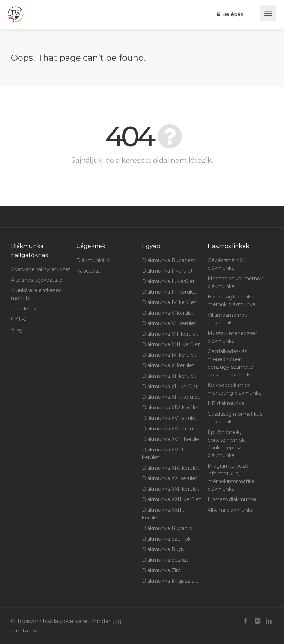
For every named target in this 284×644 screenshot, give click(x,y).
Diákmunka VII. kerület (170, 334)
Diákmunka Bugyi (164, 549)
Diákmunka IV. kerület (169, 302)
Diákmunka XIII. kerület (171, 397)
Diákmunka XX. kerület (170, 478)
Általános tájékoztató (37, 280)
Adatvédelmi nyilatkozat (40, 269)
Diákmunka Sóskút (165, 560)
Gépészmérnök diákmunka (226, 264)
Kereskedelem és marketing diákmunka (235, 389)
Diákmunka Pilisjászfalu (170, 581)
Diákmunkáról (93, 260)
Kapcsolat (88, 271)
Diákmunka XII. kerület (170, 387)
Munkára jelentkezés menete (36, 294)
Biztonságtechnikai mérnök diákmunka (231, 301)
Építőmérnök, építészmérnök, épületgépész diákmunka (227, 444)
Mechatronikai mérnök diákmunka (235, 282)
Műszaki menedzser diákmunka (232, 337)
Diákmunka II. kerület (168, 281)
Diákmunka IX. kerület (169, 355)
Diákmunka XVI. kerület (171, 429)
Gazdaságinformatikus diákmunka (235, 418)
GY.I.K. (18, 319)
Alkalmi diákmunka (231, 510)
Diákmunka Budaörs (167, 528)
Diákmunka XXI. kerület (171, 489)
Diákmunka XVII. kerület (172, 439)
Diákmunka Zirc (161, 570)
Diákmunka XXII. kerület (171, 499)
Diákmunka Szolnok (166, 539)
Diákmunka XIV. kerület (171, 408)
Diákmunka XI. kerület (169, 376)
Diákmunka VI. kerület (169, 323)
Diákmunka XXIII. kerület (163, 514)
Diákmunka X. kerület (168, 365)
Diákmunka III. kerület (169, 292)
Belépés (230, 14)
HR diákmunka (226, 403)
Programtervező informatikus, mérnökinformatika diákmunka (231, 477)
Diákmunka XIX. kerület (171, 468)
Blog (17, 330)
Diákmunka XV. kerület (170, 418)
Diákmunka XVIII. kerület (163, 454)
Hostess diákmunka (232, 499)
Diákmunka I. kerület (167, 271)
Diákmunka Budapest (169, 260)
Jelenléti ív (24, 309)
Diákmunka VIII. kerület (171, 344)
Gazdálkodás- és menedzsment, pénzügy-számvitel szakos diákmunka (231, 363)
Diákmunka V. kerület (168, 313)
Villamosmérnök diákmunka (227, 319)
